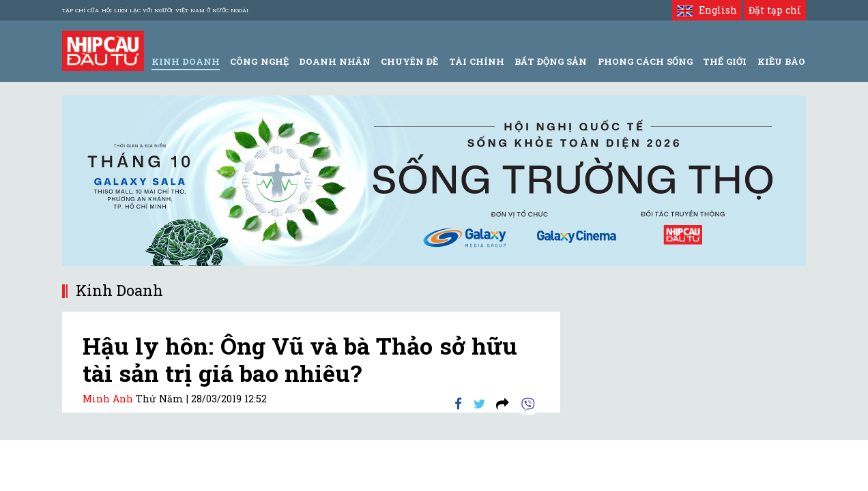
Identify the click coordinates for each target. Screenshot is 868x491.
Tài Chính (477, 61)
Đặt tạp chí (775, 10)
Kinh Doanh (186, 61)
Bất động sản (551, 61)
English (707, 10)
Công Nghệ (259, 61)
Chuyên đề (409, 61)
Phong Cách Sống (645, 61)
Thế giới (725, 61)
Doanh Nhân (335, 61)
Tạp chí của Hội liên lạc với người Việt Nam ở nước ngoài (155, 10)
